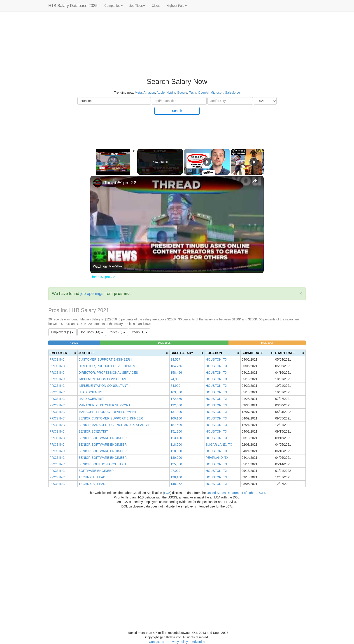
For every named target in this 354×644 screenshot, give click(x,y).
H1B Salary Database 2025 (73, 6)
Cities (156, 6)
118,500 (176, 445)
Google (182, 93)
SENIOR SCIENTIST (93, 431)
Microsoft (217, 93)
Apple (161, 93)
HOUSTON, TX (216, 359)
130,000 (176, 458)
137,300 (176, 412)
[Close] (301, 293)
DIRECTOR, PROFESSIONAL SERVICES (108, 373)
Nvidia (171, 93)
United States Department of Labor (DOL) (236, 493)
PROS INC (57, 359)
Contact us (156, 642)
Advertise (198, 642)
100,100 (176, 418)
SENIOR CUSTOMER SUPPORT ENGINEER (111, 418)
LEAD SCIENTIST (91, 392)
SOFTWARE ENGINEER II (98, 471)
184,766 (176, 366)
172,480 (176, 399)
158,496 (176, 373)
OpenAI (203, 93)
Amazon (149, 93)
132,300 (176, 405)
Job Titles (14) (92, 332)
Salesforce (233, 93)
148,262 (176, 484)
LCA (167, 493)
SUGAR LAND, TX (219, 445)
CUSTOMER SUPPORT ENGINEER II (106, 359)
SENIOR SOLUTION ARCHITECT (102, 464)
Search (177, 111)
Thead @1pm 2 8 (120, 183)
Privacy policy (178, 642)
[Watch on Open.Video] (107, 266)
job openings (92, 294)
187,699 (176, 425)
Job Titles (137, 6)
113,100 (176, 438)
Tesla (193, 93)
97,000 (175, 471)
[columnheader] (63, 353)
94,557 (175, 359)
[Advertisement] (325, 81)
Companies (113, 6)
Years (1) (139, 332)
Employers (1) (62, 332)
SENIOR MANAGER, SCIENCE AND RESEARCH (114, 425)
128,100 (176, 477)
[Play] (207, 162)
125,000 (176, 464)
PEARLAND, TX (217, 458)
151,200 (176, 431)
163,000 (176, 392)
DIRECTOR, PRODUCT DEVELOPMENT (108, 366)
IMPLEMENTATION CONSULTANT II (105, 379)
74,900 (175, 379)
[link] (98, 183)
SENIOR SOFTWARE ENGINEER (103, 438)
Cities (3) (117, 332)
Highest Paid (176, 6)
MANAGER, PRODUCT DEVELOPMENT (108, 412)
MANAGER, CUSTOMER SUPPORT (105, 405)
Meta (138, 93)
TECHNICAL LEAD (92, 477)
